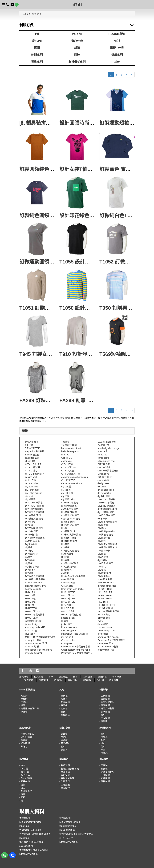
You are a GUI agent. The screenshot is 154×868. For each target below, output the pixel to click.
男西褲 (64, 740)
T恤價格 (65, 442)
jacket (100, 621)
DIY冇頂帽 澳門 (33, 515)
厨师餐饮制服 (108, 772)
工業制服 (105, 696)
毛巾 (103, 743)
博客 (75, 677)
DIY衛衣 (102, 554)
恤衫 (117, 41)
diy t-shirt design (106, 490)
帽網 (23, 705)
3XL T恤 (29, 445)
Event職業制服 (105, 579)
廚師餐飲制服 (108, 702)
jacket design (32, 624)
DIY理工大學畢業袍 (107, 544)
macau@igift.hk (67, 830)
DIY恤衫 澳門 (32, 531)
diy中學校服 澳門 (70, 509)
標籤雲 (24, 712)
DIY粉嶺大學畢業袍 (107, 547)
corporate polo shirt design (75, 477)
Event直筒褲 (68, 579)
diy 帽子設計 (31, 499)
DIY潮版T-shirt (69, 538)
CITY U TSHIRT (33, 464)
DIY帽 (64, 528)
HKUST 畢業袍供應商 (108, 611)
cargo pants (103, 458)
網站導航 (63, 677)
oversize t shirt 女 (34, 653)
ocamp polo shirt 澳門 (36, 643)
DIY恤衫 (102, 528)
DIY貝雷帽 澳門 (105, 563)
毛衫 (103, 740)
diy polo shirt (31, 487)
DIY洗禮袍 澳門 (105, 535)
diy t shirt (102, 487)
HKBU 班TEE (68, 592)
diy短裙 (29, 547)
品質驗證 (65, 788)
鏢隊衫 (24, 747)
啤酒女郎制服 (108, 709)
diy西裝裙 (102, 560)
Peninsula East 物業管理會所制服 (78, 653)
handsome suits (33, 589)
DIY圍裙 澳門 (68, 522)
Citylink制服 (103, 474)
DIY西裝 (65, 560)
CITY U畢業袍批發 (34, 474)
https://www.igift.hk (29, 854)
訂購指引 (43, 680)
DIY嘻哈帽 (30, 522)
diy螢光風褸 (67, 554)
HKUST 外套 (68, 608)
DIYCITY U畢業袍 (106, 499)
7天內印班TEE (32, 448)
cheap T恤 (30, 461)
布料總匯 (88, 677)
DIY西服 (65, 557)
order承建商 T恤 (106, 650)
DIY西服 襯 (103, 557)
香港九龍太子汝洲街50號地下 (34, 850)
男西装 (104, 765)
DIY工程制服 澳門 (34, 528)
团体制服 (105, 778)
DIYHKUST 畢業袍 (34, 506)
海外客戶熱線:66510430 (31, 842)
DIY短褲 (65, 547)
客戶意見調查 (68, 778)
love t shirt (30, 634)
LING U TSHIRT (106, 627)
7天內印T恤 (103, 445)
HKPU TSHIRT (105, 595)
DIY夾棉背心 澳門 (70, 525)
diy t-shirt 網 (67, 493)
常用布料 (58, 680)
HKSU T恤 (30, 602)
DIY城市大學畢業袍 (107, 522)
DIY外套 (29, 525)
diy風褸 (65, 573)
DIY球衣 (65, 544)
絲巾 (103, 747)
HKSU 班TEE (68, 602)
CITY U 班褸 (104, 467)
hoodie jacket (68, 618)
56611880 (36, 830)
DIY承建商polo (69, 531)
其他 (117, 62)
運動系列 (37, 62)
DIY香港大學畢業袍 (35, 576)
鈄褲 (23, 794)
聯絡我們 (65, 765)
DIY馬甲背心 (104, 576)
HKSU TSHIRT (105, 599)
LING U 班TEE (69, 631)
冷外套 (104, 737)
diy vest (29, 496)
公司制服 (105, 699)
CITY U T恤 (67, 464)
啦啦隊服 (25, 743)
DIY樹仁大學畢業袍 (71, 535)
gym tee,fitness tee (107, 586)
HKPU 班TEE (68, 599)
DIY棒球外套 (31, 535)
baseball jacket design (109, 448)
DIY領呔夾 (67, 570)
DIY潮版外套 (104, 538)
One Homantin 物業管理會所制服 (78, 647)
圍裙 (37, 48)
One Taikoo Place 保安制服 (39, 650)
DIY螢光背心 (31, 554)
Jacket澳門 (103, 624)
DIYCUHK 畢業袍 (34, 503)
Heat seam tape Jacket (73, 589)
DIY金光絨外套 (69, 567)
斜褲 (77, 48)
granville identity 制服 (36, 586)
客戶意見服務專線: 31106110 (34, 834)
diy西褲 (29, 563)
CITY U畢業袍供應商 (108, 471)
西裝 (77, 55)
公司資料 (65, 781)
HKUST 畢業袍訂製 (71, 615)
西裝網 (24, 699)
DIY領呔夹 (30, 570)
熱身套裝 (65, 702)
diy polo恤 (66, 487)
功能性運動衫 (28, 734)
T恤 (37, 34)
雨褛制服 (105, 781)
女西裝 (64, 737)
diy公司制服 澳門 (106, 512)
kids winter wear (69, 627)
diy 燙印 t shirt (68, 499)
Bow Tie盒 (103, 451)
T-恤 (23, 765)
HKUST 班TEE (32, 611)
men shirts (103, 634)
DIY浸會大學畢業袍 (35, 538)
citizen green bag (106, 461)
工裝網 (24, 702)
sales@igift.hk (26, 846)
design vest (103, 483)
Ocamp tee (67, 643)
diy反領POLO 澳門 (71, 519)
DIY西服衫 (30, 560)
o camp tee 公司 (33, 640)
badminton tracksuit (71, 448)
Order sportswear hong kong (75, 650)
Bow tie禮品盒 (32, 455)
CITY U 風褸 (68, 471)
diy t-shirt (66, 490)
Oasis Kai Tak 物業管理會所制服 (114, 640)
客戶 (51, 677)
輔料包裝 (73, 680)
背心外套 (77, 41)
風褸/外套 (26, 781)
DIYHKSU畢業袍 (106, 503)
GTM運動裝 (67, 586)
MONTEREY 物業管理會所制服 (41, 637)
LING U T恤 (31, 631)
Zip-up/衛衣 (27, 778)
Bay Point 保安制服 (35, 451)
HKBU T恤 (30, 592)
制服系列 (37, 55)
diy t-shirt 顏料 (105, 493)
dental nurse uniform (72, 483)
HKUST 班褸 (68, 611)
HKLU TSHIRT (105, 592)
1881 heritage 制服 (107, 442)
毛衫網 (24, 696)
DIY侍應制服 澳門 (70, 512)
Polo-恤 (77, 34)
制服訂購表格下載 (70, 769)
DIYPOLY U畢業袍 (34, 509)
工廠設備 (65, 785)
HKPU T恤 (30, 599)
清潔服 (104, 721)
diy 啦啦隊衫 (104, 496)
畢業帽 (64, 705)
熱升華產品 (26, 791)
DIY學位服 (103, 525)
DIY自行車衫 (104, 551)
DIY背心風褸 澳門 (70, 551)
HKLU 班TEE (68, 595)
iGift (77, 5)
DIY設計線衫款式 (70, 563)
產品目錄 (65, 772)
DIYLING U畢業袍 (106, 506)
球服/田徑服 (27, 737)
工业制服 (105, 775)
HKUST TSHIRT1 (106, 605)
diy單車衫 (102, 519)
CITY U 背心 (31, 471)
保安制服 (105, 705)
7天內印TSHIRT (69, 445)
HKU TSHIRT (104, 602)
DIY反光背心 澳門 (70, 515)
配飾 (63, 712)
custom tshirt (104, 480)
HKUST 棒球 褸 (105, 608)
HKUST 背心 (104, 615)
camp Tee (102, 455)
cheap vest (67, 461)
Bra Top (65, 455)
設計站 (100, 680)
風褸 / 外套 (117, 48)
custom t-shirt (32, 483)
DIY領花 (102, 570)
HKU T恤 (30, 605)
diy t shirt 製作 (32, 490)
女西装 (104, 769)
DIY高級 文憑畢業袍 (35, 579)
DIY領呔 (102, 567)
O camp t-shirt (68, 640)
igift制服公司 (104, 618)
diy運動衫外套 (32, 567)
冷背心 (104, 753)
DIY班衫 (102, 541)
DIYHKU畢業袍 (69, 506)
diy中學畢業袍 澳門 (107, 509)
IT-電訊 (65, 621)
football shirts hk (106, 583)
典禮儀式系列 (77, 62)
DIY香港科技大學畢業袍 (73, 576)
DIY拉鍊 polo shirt (106, 531)
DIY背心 (29, 551)
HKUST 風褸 (31, 618)
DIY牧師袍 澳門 (69, 541)
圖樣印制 (87, 680)
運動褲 (24, 740)
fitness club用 (68, 583)
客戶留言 (65, 775)
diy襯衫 (29, 557)
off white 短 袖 (32, 647)
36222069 (24, 838)
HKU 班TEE (67, 605)
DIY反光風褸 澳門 (34, 519)
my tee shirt (67, 637)
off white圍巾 (32, 442)
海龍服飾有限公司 (30, 709)
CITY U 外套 (104, 464)
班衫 (23, 788)
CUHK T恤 (30, 480)
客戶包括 (117, 677)
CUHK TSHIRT (105, 477)
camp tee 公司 (32, 458)
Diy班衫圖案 (31, 544)
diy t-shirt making (34, 493)
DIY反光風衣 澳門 (106, 515)
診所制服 (105, 712)
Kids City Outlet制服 (35, 627)
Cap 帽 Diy (67, 458)
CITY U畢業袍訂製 (71, 474)
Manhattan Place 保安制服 (75, 634)
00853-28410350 (68, 826)
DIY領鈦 (29, 573)
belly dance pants (70, 451)
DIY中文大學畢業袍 (35, 512)
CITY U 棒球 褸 (33, 467)
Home (25, 14)
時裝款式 (65, 715)
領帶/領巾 (66, 743)
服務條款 (24, 677)
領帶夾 (64, 750)
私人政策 (38, 677)
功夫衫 (64, 709)
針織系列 (117, 55)
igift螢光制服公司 (34, 621)
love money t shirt (106, 631)
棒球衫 (64, 699)
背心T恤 (37, 41)
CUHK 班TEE (68, 480)
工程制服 (105, 718)
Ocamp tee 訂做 (105, 643)
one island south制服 (108, 647)
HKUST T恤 (31, 608)
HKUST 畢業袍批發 (35, 615)
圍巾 (63, 747)
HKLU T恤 (30, 595)
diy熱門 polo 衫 (33, 541)
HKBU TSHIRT (105, 589)
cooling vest (31, 477)
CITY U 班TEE (69, 467)
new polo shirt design (108, 637)
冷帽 (103, 750)
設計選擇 (102, 677)
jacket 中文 (67, 624)
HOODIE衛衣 (117, 34)
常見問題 (29, 680)
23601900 (24, 826)
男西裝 (64, 734)
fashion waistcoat (34, 583)
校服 (103, 715)
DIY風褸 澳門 (104, 573)
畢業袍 (64, 696)
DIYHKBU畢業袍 (70, 503)
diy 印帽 (65, 496)
